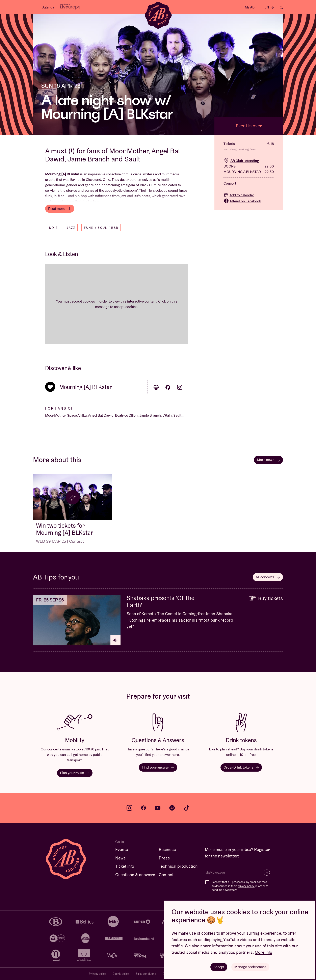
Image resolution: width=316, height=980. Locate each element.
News (121, 858)
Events (122, 849)
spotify (172, 808)
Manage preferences (250, 967)
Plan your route (75, 773)
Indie (53, 228)
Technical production (178, 866)
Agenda (48, 7)
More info (263, 952)
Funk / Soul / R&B (101, 228)
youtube (158, 808)
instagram (129, 808)
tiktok (187, 808)
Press (164, 858)
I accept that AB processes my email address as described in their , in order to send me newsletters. (240, 886)
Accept (219, 967)
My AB (250, 7)
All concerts (268, 577)
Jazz (71, 228)
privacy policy (246, 886)
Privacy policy (97, 974)
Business (167, 849)
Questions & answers (135, 875)
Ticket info (125, 866)
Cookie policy (121, 974)
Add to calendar (239, 195)
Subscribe (267, 873)
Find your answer (158, 767)
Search (281, 7)
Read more (60, 209)
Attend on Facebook (242, 201)
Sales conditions (146, 974)
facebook (143, 808)
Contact (166, 875)
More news (268, 460)
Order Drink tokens (241, 767)
